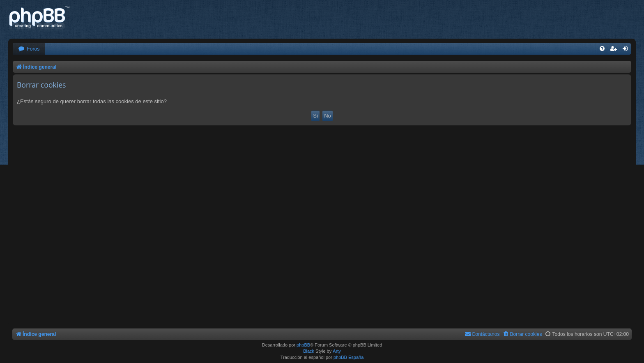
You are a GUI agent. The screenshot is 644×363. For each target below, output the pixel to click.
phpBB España (348, 357)
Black (309, 351)
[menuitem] (29, 49)
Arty (337, 351)
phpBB (303, 345)
